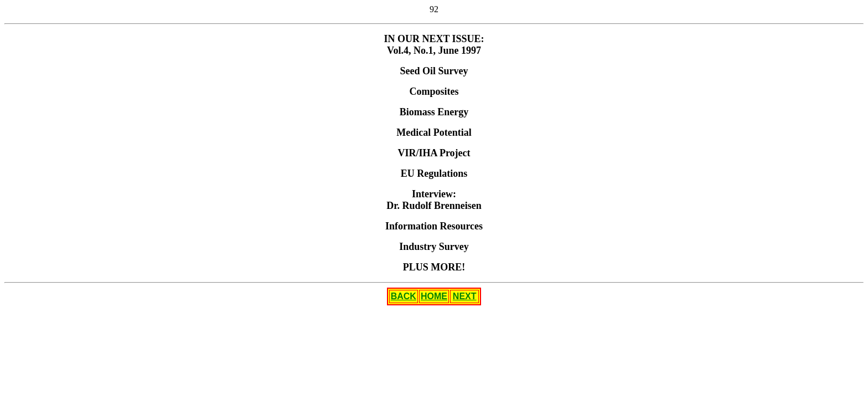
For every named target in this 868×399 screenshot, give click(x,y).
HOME (434, 296)
